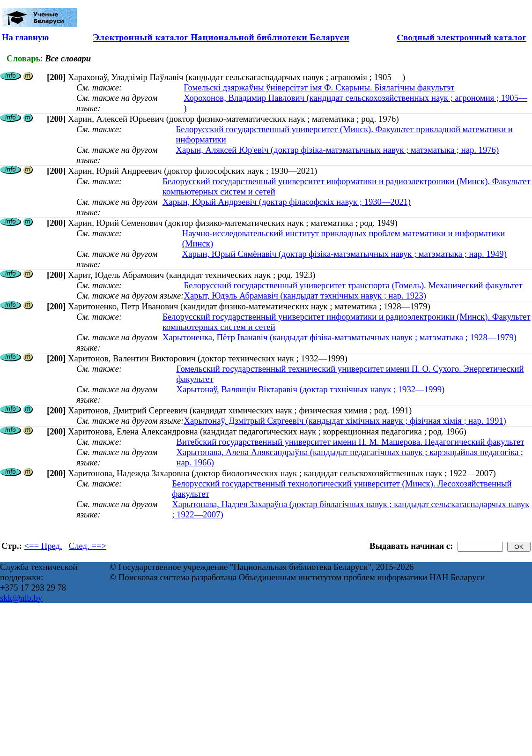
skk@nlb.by (21, 598)
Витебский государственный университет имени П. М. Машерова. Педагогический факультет (351, 442)
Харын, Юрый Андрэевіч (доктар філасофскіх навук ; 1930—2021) (287, 202)
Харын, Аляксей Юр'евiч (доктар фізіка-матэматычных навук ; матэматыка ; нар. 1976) (338, 150)
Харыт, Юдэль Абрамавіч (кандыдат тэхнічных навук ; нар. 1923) (305, 296)
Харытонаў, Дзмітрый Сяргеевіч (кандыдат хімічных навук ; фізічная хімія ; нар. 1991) (345, 421)
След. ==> (88, 546)
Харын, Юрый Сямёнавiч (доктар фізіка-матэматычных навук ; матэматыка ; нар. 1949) (344, 254)
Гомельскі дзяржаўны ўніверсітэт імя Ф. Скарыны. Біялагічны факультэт (319, 87)
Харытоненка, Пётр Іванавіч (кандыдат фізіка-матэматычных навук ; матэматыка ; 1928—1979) (340, 337)
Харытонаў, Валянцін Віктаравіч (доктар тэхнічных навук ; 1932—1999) (310, 389)
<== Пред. (43, 546)
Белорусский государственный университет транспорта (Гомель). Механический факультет (353, 285)
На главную (25, 37)
